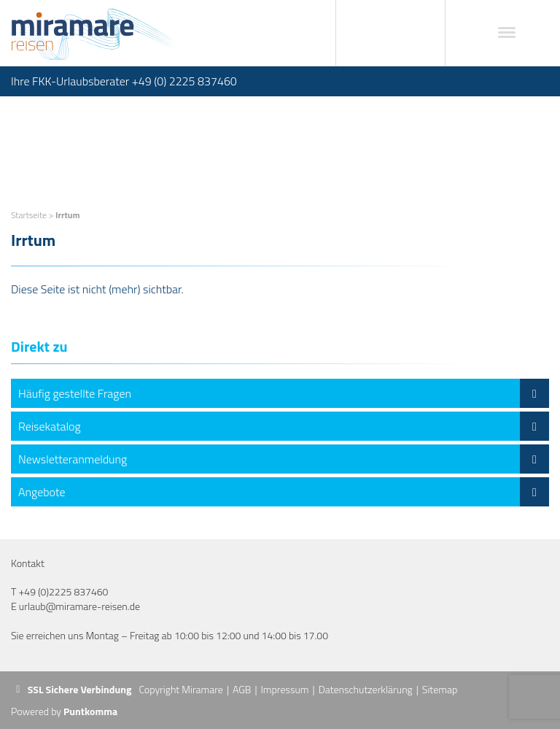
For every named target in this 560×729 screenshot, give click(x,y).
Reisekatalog (284, 426)
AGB (242, 689)
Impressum (285, 689)
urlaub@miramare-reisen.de (79, 606)
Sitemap (440, 689)
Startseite (29, 215)
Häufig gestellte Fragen (284, 393)
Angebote (284, 492)
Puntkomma (90, 711)
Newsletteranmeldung (284, 459)
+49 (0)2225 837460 (63, 591)
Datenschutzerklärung (366, 689)
